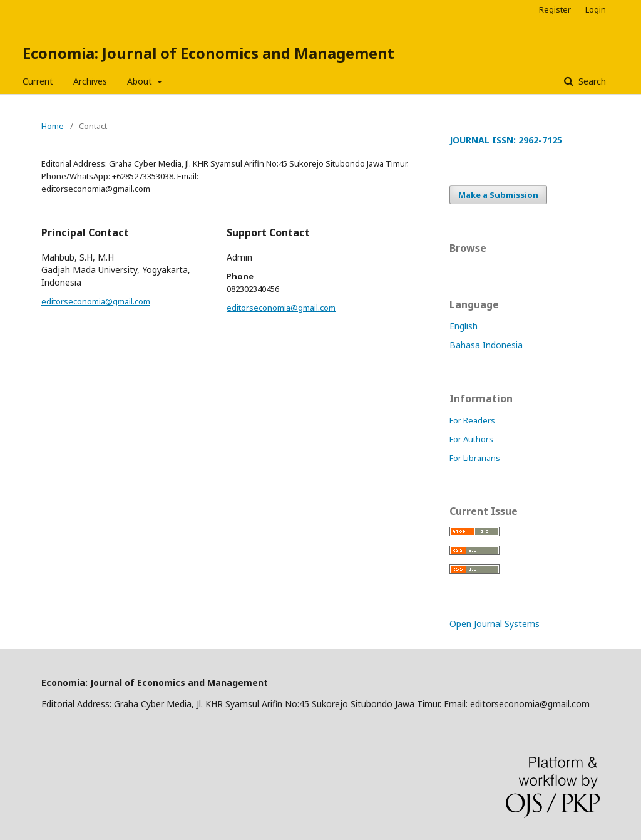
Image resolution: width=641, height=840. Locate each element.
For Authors (471, 439)
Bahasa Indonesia (486, 345)
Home (53, 126)
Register (555, 9)
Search (591, 81)
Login (596, 9)
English (464, 326)
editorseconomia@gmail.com (96, 301)
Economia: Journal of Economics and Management (208, 53)
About (141, 81)
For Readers (472, 420)
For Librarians (475, 458)
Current (38, 81)
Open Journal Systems (495, 624)
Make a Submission (498, 195)
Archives (90, 81)
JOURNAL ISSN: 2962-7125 (506, 140)
